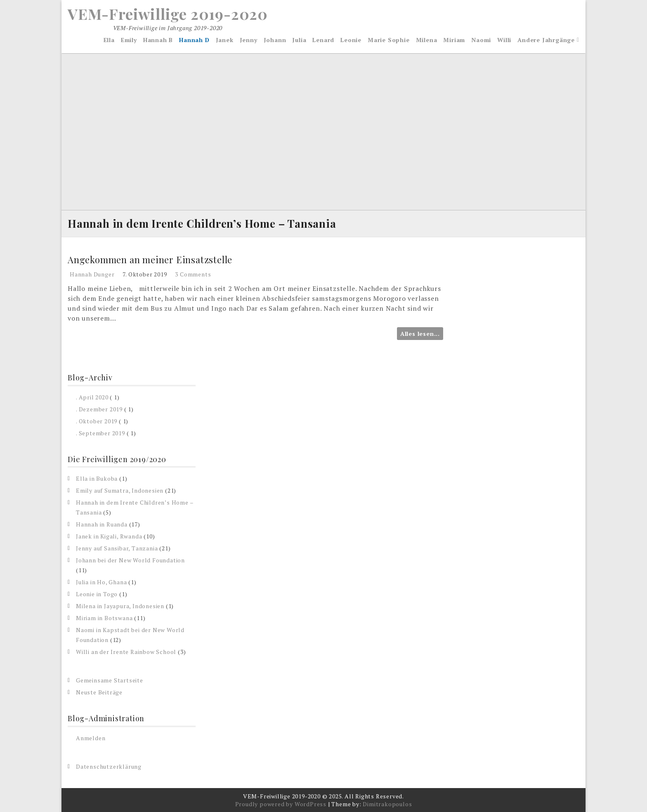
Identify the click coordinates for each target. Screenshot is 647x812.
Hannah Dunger (92, 274)
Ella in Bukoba (97, 478)
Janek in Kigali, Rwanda (109, 536)
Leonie (351, 40)
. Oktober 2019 (97, 421)
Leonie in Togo (97, 594)
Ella (109, 40)
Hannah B (158, 40)
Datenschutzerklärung (109, 766)
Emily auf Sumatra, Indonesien (120, 490)
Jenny (249, 40)
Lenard (323, 40)
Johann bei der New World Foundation (130, 560)
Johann (275, 40)
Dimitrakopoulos (387, 804)
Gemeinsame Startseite (110, 680)
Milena (427, 40)
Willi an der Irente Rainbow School (126, 652)
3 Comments (193, 274)
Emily (129, 40)
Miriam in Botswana (104, 618)
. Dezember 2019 (99, 409)
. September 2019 (100, 433)
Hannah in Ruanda (102, 524)
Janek (225, 40)
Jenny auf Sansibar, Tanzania (117, 548)
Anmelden (91, 738)
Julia (299, 40)
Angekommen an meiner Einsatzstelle (150, 260)
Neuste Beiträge (99, 692)
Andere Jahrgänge (546, 40)
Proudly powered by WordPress (281, 804)
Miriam (454, 40)
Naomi (481, 40)
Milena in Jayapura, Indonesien (120, 606)
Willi (504, 40)
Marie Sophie (389, 40)
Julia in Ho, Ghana (101, 582)
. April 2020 (92, 397)
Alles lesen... (420, 334)
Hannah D (194, 40)
